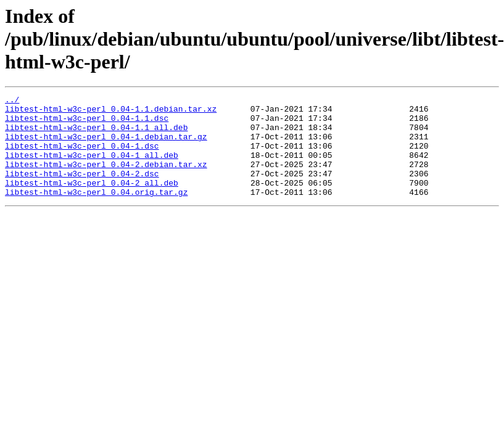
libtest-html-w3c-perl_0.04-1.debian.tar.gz (106, 146)
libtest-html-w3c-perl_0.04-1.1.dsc (87, 123)
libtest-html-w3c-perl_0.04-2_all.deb (92, 201)
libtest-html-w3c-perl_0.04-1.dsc (82, 157)
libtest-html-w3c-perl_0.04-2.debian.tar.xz (106, 179)
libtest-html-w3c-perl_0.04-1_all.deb (92, 168)
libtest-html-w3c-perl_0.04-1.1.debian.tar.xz (111, 112)
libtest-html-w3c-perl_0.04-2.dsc (82, 190)
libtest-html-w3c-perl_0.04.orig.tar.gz (96, 212)
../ (12, 101)
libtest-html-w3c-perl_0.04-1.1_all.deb (96, 134)
